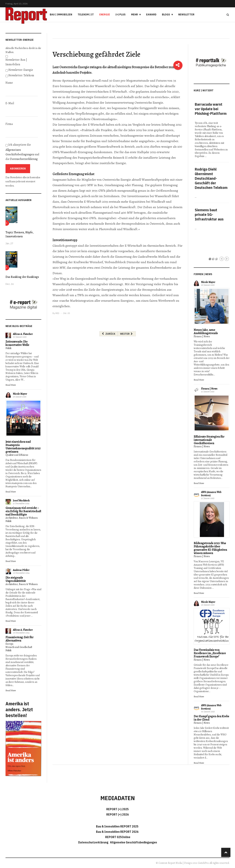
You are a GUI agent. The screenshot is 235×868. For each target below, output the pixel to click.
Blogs (166, 14)
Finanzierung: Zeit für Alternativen (19, 639)
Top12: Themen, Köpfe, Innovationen (20, 234)
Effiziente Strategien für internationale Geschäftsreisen (209, 440)
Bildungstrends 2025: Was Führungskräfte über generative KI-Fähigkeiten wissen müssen (210, 548)
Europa (9, 644)
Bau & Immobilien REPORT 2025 (117, 826)
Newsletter (186, 14)
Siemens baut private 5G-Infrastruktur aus (209, 214)
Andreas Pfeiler (21, 570)
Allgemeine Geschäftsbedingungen (133, 842)
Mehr (134, 14)
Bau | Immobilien (61, 14)
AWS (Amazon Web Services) (211, 494)
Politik (9, 348)
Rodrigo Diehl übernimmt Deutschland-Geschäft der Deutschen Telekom (211, 178)
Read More (11, 385)
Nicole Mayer (20, 394)
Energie (105, 14)
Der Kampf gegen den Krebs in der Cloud (211, 718)
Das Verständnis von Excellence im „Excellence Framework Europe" (210, 653)
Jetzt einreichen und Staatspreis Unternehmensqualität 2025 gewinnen (23, 447)
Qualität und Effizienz (17, 455)
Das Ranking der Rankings (22, 277)
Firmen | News (202, 336)
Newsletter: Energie (21, 70)
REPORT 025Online (117, 837)
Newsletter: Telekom (21, 75)
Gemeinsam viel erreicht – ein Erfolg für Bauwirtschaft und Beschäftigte (23, 511)
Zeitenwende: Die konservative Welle (17, 343)
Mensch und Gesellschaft (19, 647)
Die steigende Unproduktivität (16, 579)
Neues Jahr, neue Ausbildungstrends (206, 332)
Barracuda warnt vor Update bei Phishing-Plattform (211, 109)
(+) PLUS (121, 14)
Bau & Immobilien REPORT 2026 (117, 832)
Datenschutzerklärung (24, 159)
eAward (151, 14)
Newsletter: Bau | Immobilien (16, 62)
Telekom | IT (86, 14)
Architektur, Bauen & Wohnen (22, 518)
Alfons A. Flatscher (23, 334)
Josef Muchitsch (21, 501)
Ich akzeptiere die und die (22, 152)
